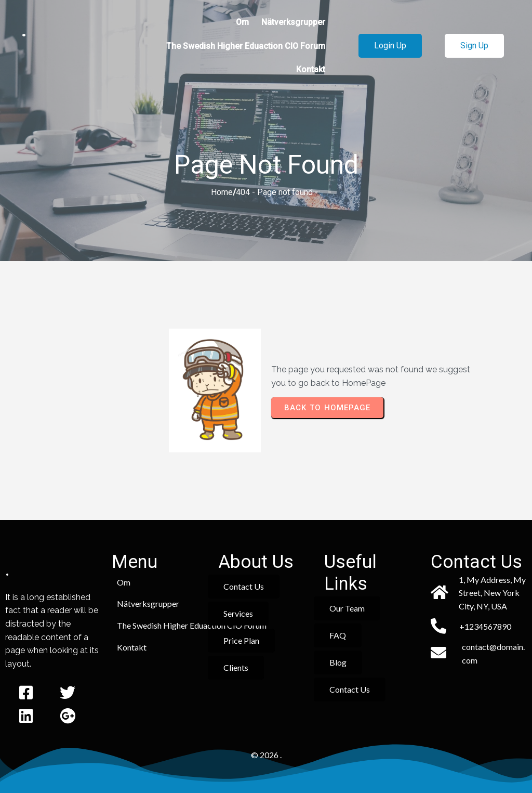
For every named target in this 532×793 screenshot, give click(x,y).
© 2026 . (266, 755)
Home (222, 192)
